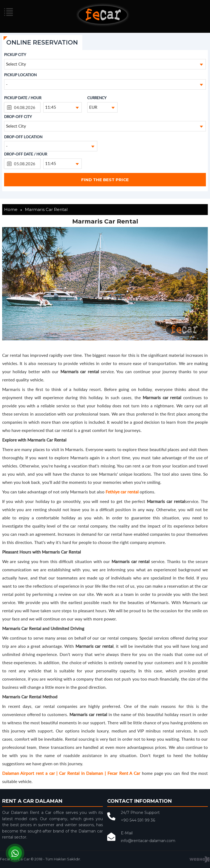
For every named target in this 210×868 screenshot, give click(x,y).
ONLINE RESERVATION (42, 42)
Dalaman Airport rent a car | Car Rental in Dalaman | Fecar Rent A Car (71, 773)
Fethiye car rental (122, 492)
